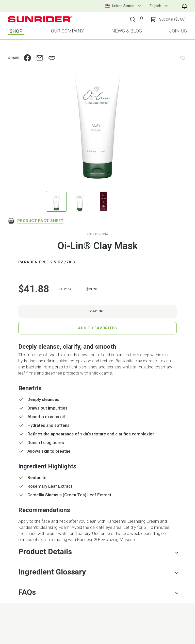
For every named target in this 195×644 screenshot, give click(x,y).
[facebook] (27, 58)
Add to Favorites (97, 328)
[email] (40, 58)
